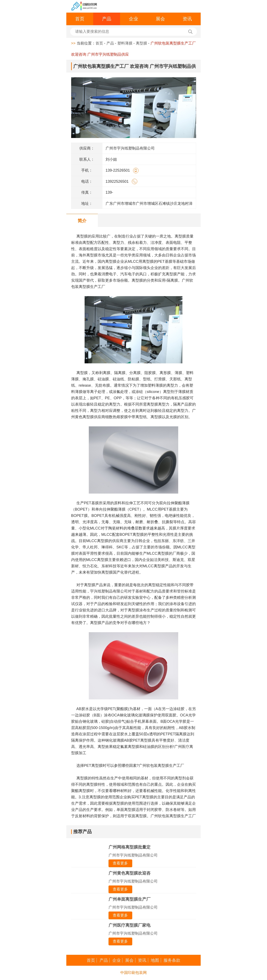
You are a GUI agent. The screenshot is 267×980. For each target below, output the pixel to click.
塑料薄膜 (125, 43)
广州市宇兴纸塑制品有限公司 (133, 855)
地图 (155, 960)
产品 (107, 19)
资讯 (187, 19)
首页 (80, 19)
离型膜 (141, 43)
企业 (133, 19)
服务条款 (172, 960)
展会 (160, 19)
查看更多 (120, 863)
